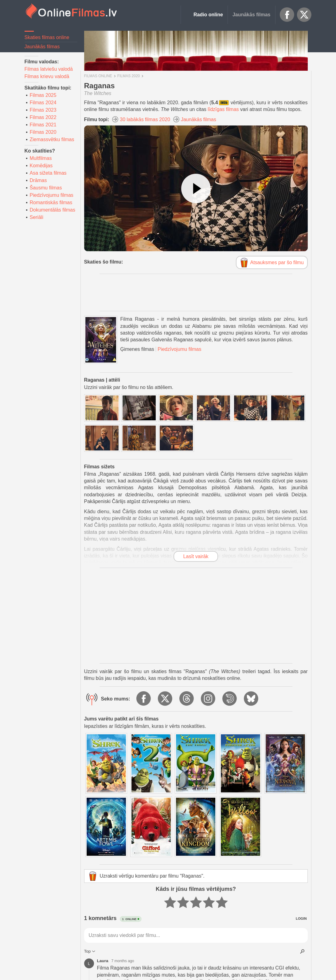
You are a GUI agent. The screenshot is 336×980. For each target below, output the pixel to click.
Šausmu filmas (46, 188)
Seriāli (37, 217)
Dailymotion (230, 699)
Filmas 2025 (43, 95)
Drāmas (38, 180)
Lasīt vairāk (196, 556)
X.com (304, 15)
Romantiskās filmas (51, 202)
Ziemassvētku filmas (52, 139)
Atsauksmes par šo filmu (277, 262)
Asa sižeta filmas (48, 173)
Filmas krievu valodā (47, 76)
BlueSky (252, 699)
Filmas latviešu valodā (49, 69)
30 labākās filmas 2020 (145, 119)
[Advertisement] (196, 292)
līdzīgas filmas (223, 109)
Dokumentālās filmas (53, 210)
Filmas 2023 (43, 110)
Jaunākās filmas (252, 15)
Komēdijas (41, 166)
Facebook (287, 15)
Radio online (208, 15)
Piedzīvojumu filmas (52, 195)
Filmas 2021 (43, 125)
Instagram (209, 699)
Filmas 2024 (43, 103)
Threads (187, 699)
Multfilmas (41, 158)
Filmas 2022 (43, 117)
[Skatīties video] (196, 188)
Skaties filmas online (47, 37)
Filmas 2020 (43, 132)
